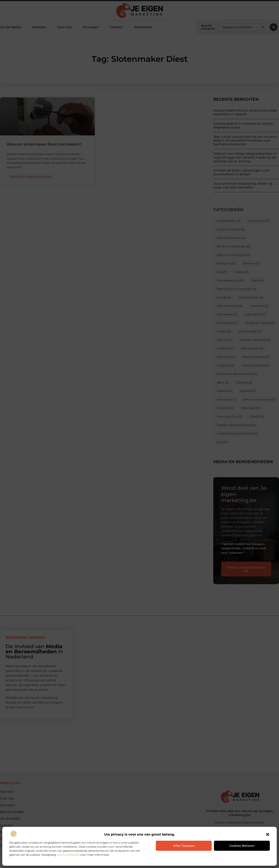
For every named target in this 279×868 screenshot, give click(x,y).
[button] (268, 834)
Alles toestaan (184, 846)
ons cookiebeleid (68, 855)
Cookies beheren (242, 846)
